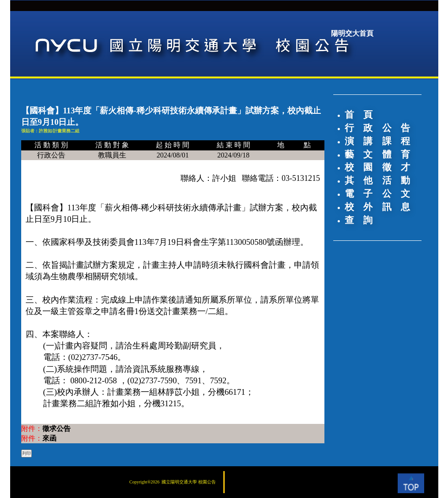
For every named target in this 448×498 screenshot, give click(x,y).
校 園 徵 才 (377, 167)
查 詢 (359, 220)
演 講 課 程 (377, 141)
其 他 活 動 (377, 180)
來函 (49, 438)
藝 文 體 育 (377, 154)
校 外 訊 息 (377, 207)
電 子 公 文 (377, 194)
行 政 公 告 (377, 128)
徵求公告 (56, 429)
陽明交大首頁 (352, 33)
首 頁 (359, 115)
